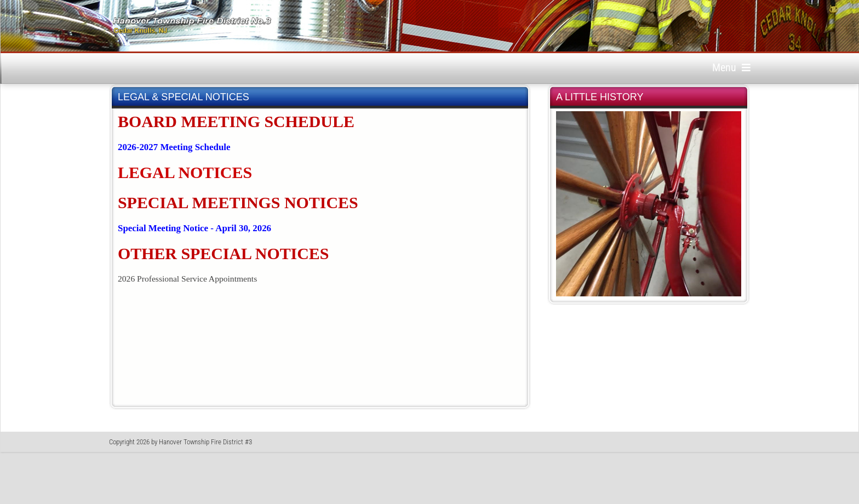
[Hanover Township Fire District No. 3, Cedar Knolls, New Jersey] (192, 26)
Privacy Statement (678, 448)
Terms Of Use (731, 448)
